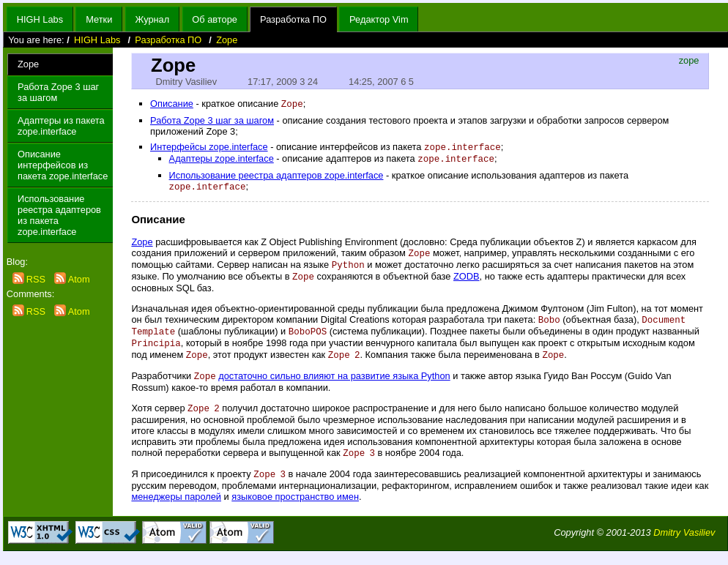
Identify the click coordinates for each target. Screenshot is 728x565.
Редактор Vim (379, 19)
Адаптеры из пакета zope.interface (61, 126)
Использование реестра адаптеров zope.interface (276, 177)
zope (689, 60)
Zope (227, 40)
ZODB (467, 281)
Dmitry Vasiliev (684, 543)
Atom (72, 279)
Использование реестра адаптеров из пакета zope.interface (59, 215)
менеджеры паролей (176, 508)
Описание (172, 104)
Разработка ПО (293, 19)
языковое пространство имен (295, 508)
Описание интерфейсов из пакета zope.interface (63, 165)
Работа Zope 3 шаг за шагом (58, 92)
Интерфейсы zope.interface (209, 148)
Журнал (152, 19)
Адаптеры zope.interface (222, 161)
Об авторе (215, 19)
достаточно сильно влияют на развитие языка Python (334, 385)
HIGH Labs (40, 19)
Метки (99, 19)
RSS (30, 279)
